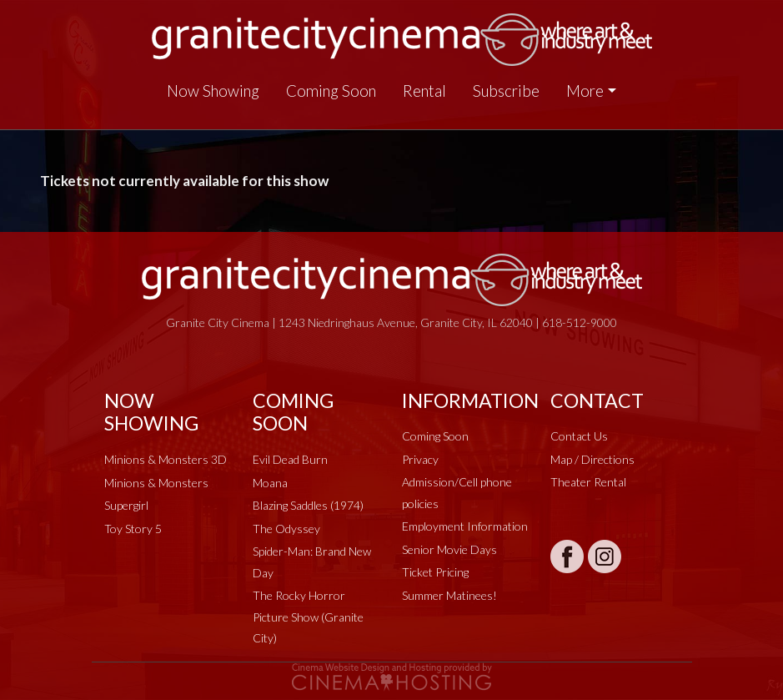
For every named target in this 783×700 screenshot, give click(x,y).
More (585, 91)
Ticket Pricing (435, 572)
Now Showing (213, 91)
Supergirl (126, 505)
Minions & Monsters (156, 483)
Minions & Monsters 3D (166, 459)
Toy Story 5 (133, 529)
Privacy (420, 459)
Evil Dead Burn (290, 459)
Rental (424, 91)
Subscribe (506, 91)
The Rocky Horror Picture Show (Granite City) (308, 617)
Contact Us (579, 436)
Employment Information (465, 526)
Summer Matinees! (449, 595)
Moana (270, 483)
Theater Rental (588, 482)
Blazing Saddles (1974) (308, 505)
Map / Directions (592, 459)
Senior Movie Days (449, 549)
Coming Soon (331, 91)
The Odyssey (286, 529)
